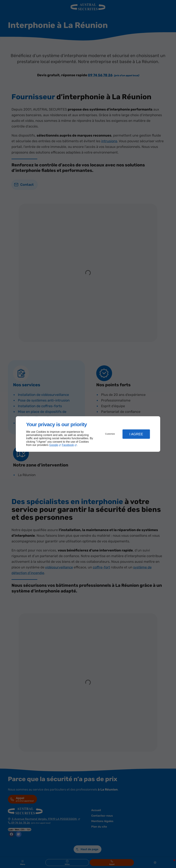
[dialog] (88, 434)
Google (54, 445)
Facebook (68, 445)
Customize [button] (110, 434)
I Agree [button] (136, 434)
